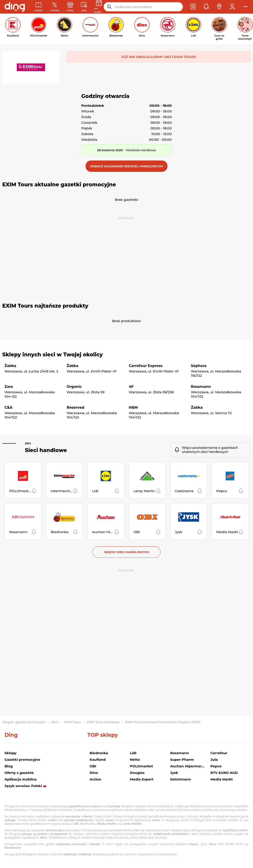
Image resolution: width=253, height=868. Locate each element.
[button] (193, 7)
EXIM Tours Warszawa (103, 722)
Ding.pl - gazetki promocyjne (24, 722)
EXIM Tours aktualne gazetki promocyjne (59, 185)
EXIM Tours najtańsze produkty (45, 306)
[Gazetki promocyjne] (39, 7)
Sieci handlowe (46, 450)
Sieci (28, 444)
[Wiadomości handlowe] (84, 7)
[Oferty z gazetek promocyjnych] (55, 7)
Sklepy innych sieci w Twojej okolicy (53, 355)
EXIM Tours (73, 722)
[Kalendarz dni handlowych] (99, 7)
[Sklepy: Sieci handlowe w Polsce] (70, 7)
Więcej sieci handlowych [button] (127, 552)
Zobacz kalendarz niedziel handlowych (127, 166)
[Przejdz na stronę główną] (15, 7)
